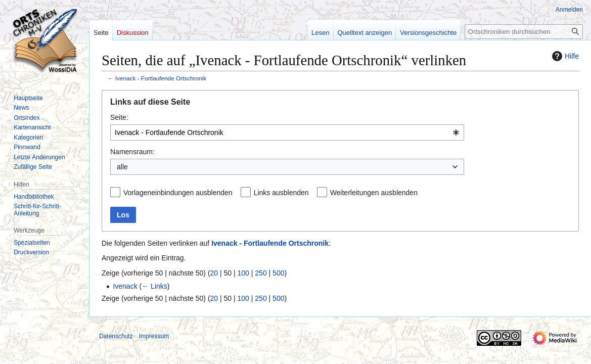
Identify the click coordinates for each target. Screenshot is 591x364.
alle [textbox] (122, 167)
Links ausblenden (281, 193)
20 (214, 273)
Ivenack (125, 286)
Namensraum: (132, 152)
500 (278, 273)
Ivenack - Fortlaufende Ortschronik (161, 78)
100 (243, 273)
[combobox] (287, 132)
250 (261, 273)
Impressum (154, 336)
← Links (154, 286)
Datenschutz (116, 336)
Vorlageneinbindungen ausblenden (178, 193)
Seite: (119, 117)
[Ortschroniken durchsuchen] (524, 32)
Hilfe (564, 56)
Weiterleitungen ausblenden (374, 193)
